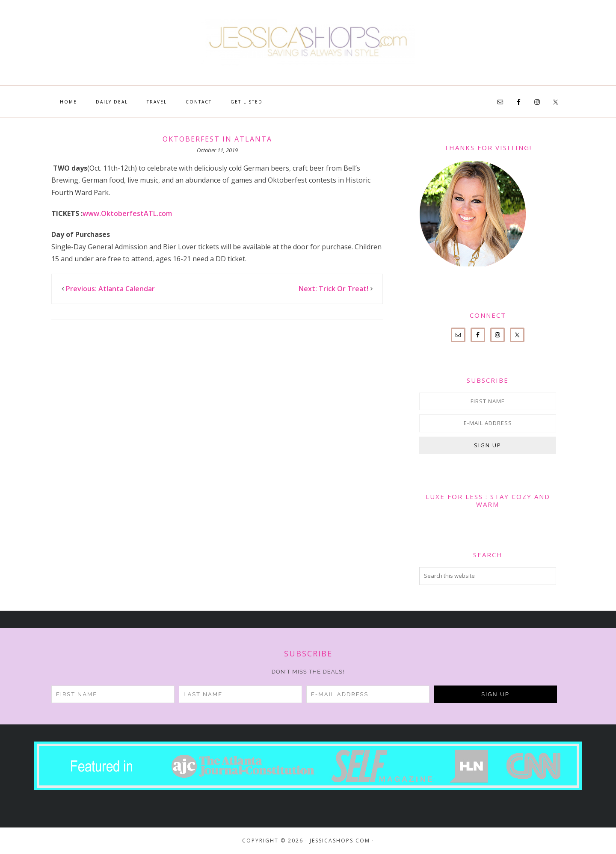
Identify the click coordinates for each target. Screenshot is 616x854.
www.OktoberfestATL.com (127, 213)
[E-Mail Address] (488, 423)
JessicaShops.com (308, 43)
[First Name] (488, 401)
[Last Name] (240, 694)
